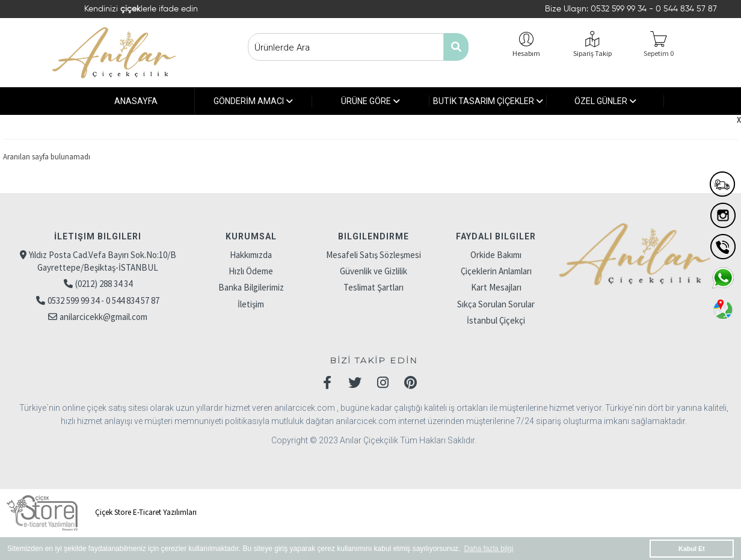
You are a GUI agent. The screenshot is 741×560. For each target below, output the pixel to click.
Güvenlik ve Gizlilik (374, 271)
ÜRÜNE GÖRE (370, 101)
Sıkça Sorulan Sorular (496, 304)
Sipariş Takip (592, 53)
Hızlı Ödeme (251, 271)
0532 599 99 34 (620, 9)
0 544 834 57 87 (686, 9)
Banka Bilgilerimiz (251, 287)
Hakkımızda (251, 255)
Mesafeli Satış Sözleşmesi (374, 255)
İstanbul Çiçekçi (496, 320)
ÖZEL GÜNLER (605, 101)
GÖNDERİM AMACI (253, 101)
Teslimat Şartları (374, 287)
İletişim (251, 304)
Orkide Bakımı (496, 255)
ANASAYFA (136, 101)
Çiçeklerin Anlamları (496, 271)
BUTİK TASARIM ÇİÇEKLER (488, 101)
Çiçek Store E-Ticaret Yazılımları (100, 512)
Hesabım (526, 53)
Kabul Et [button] (692, 549)
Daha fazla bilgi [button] (488, 549)
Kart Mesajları (496, 287)
